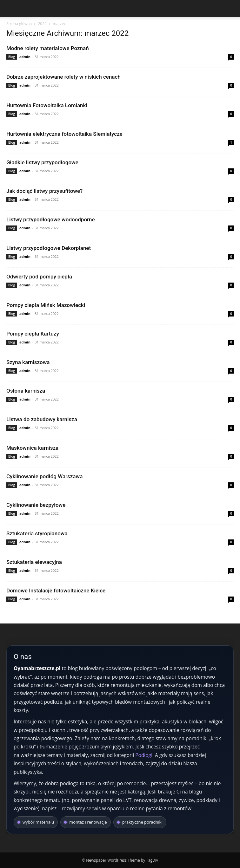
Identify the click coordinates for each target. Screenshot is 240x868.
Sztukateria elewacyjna (34, 562)
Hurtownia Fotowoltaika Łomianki (47, 105)
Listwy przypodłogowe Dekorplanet (49, 248)
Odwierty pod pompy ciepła (39, 277)
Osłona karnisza (26, 391)
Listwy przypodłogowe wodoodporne (51, 219)
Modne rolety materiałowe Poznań (48, 48)
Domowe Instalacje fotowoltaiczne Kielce (56, 591)
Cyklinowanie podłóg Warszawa (44, 476)
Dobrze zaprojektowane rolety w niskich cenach (63, 77)
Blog (12, 57)
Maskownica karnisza (32, 448)
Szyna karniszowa (28, 362)
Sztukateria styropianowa (37, 533)
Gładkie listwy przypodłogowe (42, 162)
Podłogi (144, 755)
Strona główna (19, 24)
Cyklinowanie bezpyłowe (36, 505)
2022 (42, 24)
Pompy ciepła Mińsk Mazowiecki (46, 305)
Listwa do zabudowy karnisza (42, 419)
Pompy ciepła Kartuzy (33, 334)
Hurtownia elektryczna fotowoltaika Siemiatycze (64, 134)
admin (25, 57)
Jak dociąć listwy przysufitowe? (44, 191)
